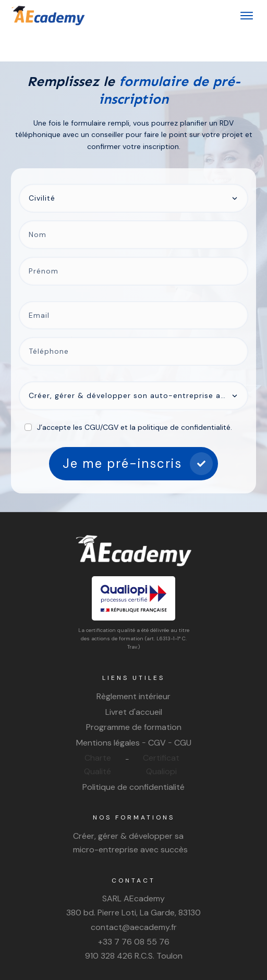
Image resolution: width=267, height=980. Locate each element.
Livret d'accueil (134, 681)
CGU (183, 712)
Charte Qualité (98, 734)
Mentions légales (108, 712)
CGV (157, 712)
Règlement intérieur (133, 666)
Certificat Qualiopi (161, 734)
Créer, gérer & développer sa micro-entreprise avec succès (130, 812)
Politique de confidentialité (133, 756)
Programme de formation (134, 697)
